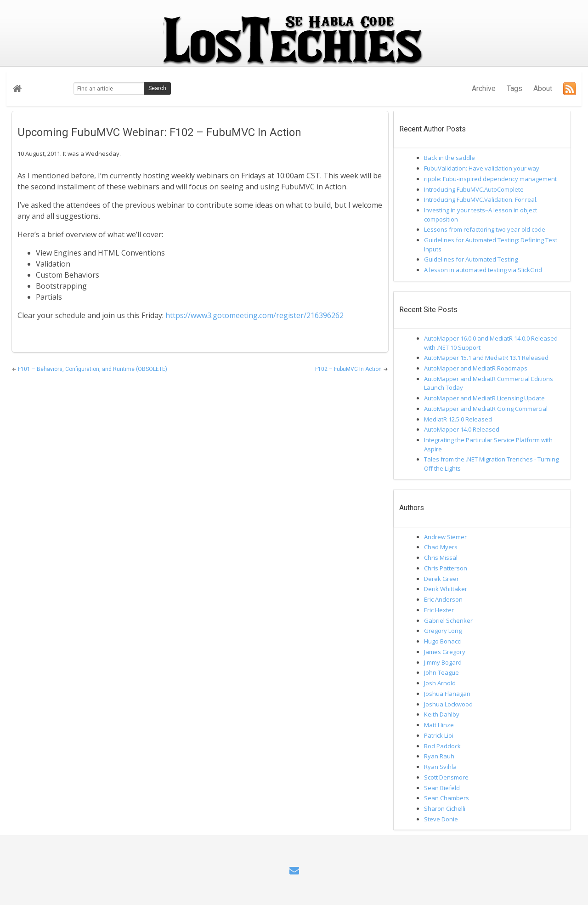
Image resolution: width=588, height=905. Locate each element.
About (543, 88)
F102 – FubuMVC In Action (349, 369)
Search (157, 88)
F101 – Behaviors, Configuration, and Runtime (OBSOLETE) (93, 369)
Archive (484, 88)
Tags (514, 88)
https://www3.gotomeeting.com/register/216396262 (254, 315)
